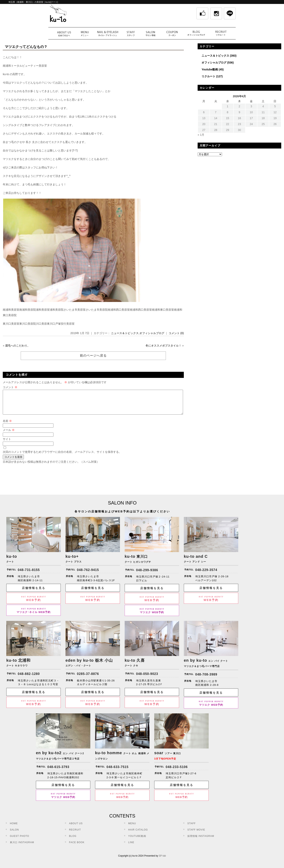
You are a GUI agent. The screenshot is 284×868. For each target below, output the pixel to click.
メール (9, 435)
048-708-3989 (206, 679)
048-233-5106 (177, 772)
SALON (14, 834)
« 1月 (201, 135)
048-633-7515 (118, 772)
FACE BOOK (77, 847)
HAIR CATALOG (138, 834)
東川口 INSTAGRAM (22, 847)
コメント (10, 387)
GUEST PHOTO (20, 841)
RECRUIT (75, 834)
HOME (14, 828)
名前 (7, 426)
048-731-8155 (29, 575)
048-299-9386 (147, 575)
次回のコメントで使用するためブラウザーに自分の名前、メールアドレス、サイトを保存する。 (62, 457)
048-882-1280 (29, 679)
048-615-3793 (58, 772)
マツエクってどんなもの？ (26, 47)
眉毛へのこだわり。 (18, 346)
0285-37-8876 (88, 679)
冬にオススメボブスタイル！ (163, 346)
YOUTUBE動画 (137, 841)
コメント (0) (176, 333)
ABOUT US (76, 828)
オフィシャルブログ (152, 333)
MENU (132, 828)
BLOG (73, 841)
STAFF (192, 828)
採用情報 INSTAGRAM (201, 841)
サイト (7, 444)
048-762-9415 (88, 575)
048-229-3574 (206, 575)
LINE (131, 847)
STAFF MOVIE (196, 834)
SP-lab (162, 861)
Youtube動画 (210, 69)
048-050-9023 (147, 679)
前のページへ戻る (93, 356)
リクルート (208, 76)
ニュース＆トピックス (125, 333)
